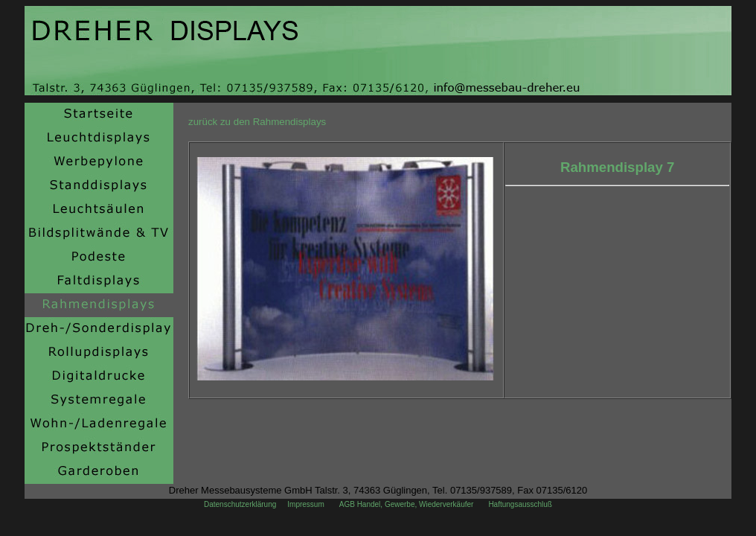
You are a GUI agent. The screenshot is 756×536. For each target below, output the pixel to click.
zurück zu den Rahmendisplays (257, 122)
